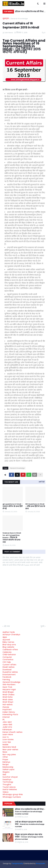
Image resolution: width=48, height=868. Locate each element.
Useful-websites (10, 789)
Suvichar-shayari (10, 777)
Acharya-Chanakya (11, 635)
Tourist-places (9, 787)
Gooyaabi (41, 863)
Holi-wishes (8, 705)
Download (7, 670)
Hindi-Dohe (8, 697)
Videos (6, 792)
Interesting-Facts (10, 714)
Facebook (7, 677)
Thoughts (7, 784)
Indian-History (9, 712)
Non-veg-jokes (9, 755)
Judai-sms (7, 727)
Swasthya (7, 780)
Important (7, 709)
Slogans (6, 772)
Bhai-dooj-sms (9, 645)
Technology (8, 782)
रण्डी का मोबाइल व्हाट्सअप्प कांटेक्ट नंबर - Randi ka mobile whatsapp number (30, 824)
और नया (7, 626)
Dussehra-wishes (10, 672)
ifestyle (6, 707)
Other (5, 757)
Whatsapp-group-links (13, 794)
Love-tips (7, 742)
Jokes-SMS (7, 725)
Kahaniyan (7, 730)
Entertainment (9, 675)
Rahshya (6, 762)
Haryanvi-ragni (9, 689)
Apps (5, 637)
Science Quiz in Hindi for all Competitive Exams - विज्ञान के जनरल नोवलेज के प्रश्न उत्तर (12, 538)
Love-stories (8, 739)
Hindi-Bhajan (8, 692)
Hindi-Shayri (8, 702)
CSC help (7, 662)
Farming (6, 680)
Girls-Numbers (9, 685)
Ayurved (6, 640)
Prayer (5, 759)
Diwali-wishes (9, 667)
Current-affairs (9, 665)
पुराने (42, 626)
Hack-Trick (7, 687)
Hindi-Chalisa (8, 695)
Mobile (5, 745)
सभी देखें (42, 482)
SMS (4, 775)
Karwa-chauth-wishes (12, 732)
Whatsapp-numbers (12, 797)
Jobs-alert (7, 722)
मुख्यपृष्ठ (6, 19)
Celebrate (7, 652)
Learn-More (8, 734)
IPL (4, 720)
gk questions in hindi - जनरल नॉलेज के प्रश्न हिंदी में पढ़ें (13, 506)
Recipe (6, 764)
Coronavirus (8, 660)
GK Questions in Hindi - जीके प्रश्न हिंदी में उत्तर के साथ (35, 506)
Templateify (17, 863)
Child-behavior (9, 655)
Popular (8, 804)
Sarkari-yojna (8, 769)
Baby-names (8, 642)
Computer (7, 657)
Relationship (8, 767)
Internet (6, 717)
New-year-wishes (10, 750)
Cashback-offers (10, 650)
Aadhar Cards (9, 632)
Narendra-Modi (9, 747)
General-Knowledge (19, 19)
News (5, 752)
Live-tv (6, 737)
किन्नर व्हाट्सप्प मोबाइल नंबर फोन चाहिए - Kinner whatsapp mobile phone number (29, 837)
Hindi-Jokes (8, 700)
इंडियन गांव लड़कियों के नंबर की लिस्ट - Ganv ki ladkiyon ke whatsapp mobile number (30, 12)
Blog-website (8, 647)
